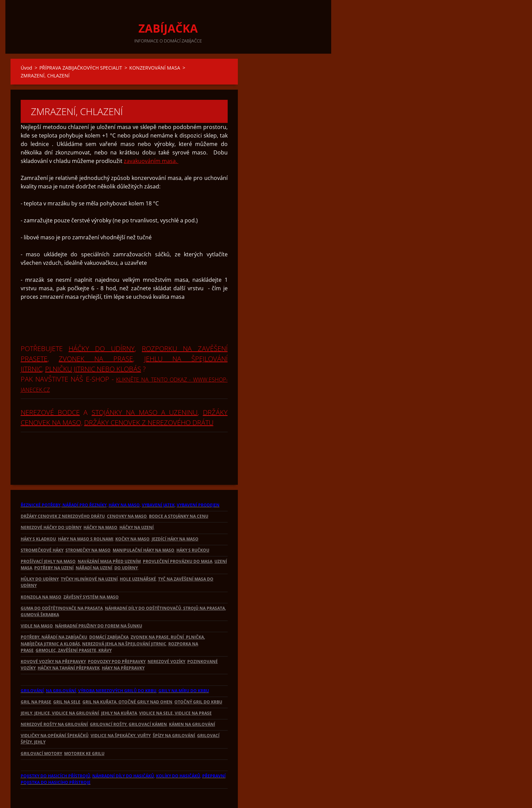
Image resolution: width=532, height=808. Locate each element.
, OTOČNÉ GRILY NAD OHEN (144, 679)
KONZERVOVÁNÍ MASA (155, 68)
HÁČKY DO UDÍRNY (102, 325)
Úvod (26, 68)
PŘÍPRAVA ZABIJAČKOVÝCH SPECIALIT (81, 68)
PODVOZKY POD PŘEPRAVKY (117, 638)
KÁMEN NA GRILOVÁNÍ (192, 701)
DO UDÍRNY (126, 545)
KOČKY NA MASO (132, 516)
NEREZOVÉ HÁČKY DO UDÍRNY (51, 504)
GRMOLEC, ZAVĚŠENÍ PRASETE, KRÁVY (74, 627)
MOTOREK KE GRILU (84, 730)
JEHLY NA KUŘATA (119, 690)
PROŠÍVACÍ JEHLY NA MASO (48, 538)
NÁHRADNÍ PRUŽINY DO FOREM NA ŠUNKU (99, 603)
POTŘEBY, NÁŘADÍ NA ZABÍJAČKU (54, 614)
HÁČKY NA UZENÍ (137, 504)
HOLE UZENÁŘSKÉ (138, 556)
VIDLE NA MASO (37, 603)
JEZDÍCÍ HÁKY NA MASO (175, 516)
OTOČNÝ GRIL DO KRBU (198, 679)
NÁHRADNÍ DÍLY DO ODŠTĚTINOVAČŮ (143, 585)
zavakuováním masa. (151, 138)
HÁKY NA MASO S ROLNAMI (86, 516)
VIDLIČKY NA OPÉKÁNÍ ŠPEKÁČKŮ (55, 712)
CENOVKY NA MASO (127, 493)
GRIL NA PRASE (36, 679)
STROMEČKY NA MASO (88, 527)
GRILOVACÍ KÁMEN (148, 701)
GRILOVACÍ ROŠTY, (109, 701)
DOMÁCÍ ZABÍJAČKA (109, 614)
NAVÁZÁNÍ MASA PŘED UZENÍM (109, 538)
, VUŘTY (143, 712)
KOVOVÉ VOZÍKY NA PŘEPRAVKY (53, 638)
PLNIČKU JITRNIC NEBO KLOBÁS (93, 346)
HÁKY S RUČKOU (193, 527)
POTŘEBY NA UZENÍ (54, 545)
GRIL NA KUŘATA (99, 679)
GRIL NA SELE (67, 679)
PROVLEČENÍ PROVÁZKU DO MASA (178, 538)
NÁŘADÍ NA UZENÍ (94, 545)
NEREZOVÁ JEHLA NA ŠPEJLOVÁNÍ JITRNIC (124, 621)
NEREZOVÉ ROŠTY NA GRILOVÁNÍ (54, 701)
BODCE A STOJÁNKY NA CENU (179, 493)
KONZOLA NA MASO (41, 574)
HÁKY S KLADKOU (38, 516)
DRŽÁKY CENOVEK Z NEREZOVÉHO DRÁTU (149, 399)
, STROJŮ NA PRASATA (203, 585)
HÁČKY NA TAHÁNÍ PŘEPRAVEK (69, 645)
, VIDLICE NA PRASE (192, 690)
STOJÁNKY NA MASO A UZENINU (145, 389)
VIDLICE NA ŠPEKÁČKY (113, 712)
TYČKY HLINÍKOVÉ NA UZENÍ (89, 556)
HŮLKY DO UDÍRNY (40, 556)
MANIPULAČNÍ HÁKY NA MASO (144, 527)
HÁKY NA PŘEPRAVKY (123, 645)
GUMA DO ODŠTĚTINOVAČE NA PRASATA (62, 585)
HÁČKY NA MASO (100, 504)
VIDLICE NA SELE (156, 690)
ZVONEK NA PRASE (96, 336)
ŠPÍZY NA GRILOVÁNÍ (174, 712)
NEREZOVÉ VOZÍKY (166, 638)
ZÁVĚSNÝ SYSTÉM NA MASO (91, 574)
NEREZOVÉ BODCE (50, 389)
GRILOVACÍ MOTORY (41, 730)
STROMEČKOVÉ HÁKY (42, 527)
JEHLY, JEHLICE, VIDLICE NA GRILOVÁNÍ (60, 690)
